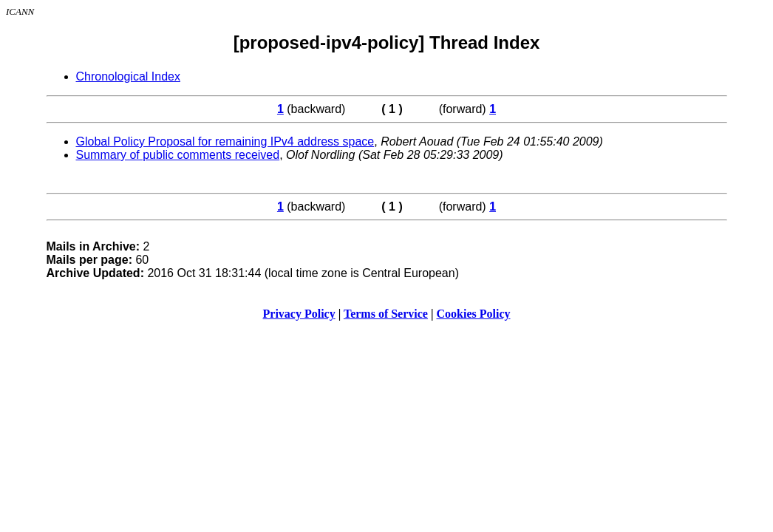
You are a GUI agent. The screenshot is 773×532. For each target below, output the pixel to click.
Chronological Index (128, 76)
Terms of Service (386, 314)
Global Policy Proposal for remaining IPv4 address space (225, 141)
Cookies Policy (474, 314)
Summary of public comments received (178, 155)
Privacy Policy (299, 314)
